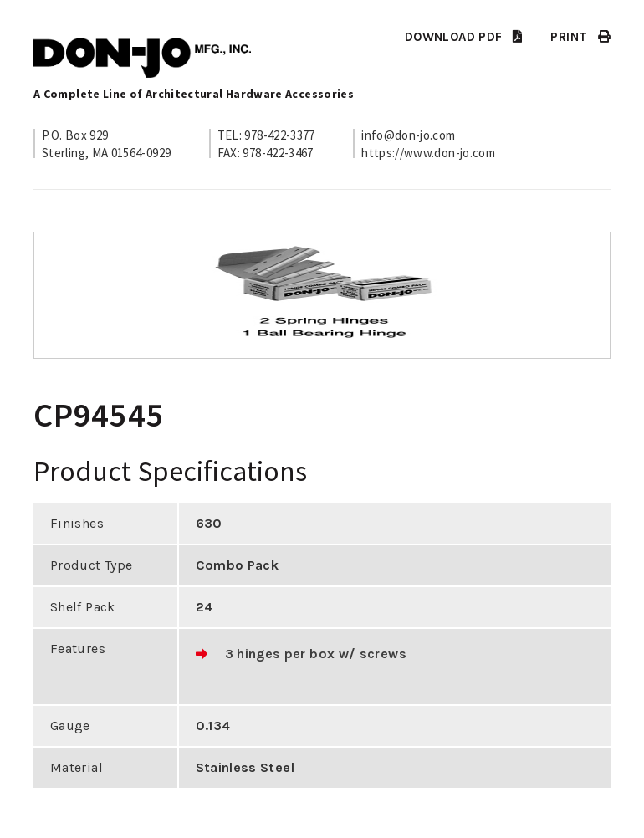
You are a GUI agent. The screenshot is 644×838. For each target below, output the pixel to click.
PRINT (580, 37)
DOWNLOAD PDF (463, 37)
